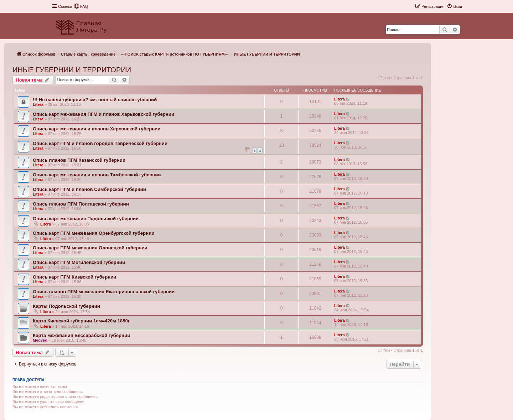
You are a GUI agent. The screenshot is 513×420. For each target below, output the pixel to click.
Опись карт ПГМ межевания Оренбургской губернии (94, 233)
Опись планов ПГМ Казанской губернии (79, 160)
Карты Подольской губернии (66, 306)
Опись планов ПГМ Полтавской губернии (81, 204)
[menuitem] (81, 6)
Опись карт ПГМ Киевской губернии (74, 277)
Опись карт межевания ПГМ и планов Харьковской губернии (103, 114)
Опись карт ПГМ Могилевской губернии (79, 262)
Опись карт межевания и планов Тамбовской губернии (97, 175)
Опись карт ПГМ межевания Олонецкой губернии (90, 248)
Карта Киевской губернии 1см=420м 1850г (81, 321)
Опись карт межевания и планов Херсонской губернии (97, 129)
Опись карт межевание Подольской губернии (86, 219)
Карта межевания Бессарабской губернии (81, 335)
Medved (40, 340)
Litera (38, 104)
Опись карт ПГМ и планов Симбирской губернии (89, 189)
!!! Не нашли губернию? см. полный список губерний (95, 100)
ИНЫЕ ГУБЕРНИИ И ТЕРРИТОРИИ (72, 70)
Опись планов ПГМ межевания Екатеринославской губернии (104, 292)
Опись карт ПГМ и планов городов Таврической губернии (100, 143)
